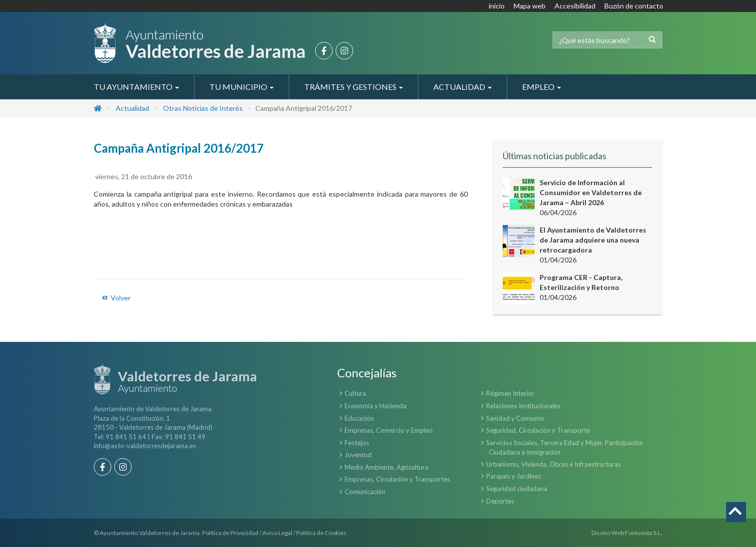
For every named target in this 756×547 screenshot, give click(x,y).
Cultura (355, 393)
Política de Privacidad (230, 533)
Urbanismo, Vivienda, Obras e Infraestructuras (554, 464)
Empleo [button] (542, 87)
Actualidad (132, 108)
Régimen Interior (510, 393)
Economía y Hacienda (376, 406)
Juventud (358, 455)
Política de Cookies (321, 533)
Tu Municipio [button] (242, 87)
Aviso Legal (277, 533)
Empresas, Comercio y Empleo (389, 430)
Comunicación (365, 492)
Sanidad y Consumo (515, 418)
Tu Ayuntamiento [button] (136, 87)
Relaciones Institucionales (523, 406)
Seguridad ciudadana (517, 489)
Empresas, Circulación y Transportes (397, 479)
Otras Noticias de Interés (203, 108)
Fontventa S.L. (644, 533)
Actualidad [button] (463, 87)
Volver (115, 298)
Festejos (357, 443)
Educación (359, 418)
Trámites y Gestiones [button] (354, 87)
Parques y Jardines (514, 476)
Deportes (500, 501)
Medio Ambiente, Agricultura (386, 467)
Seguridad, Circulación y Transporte (538, 430)
